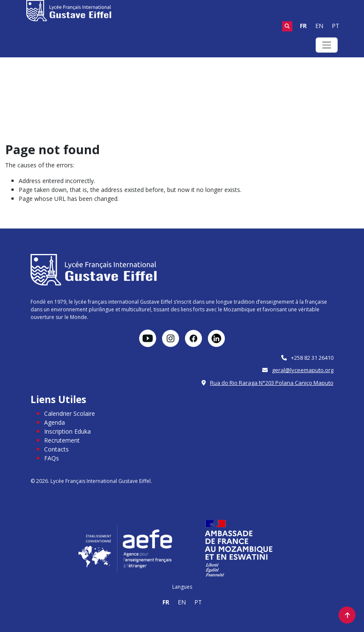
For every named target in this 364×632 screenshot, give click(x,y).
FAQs (52, 458)
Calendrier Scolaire (70, 413)
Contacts (56, 449)
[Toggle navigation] (327, 45)
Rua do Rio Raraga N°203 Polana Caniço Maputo (272, 383)
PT (336, 26)
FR (303, 26)
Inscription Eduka (67, 431)
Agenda (55, 422)
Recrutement (62, 440)
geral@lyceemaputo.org (303, 370)
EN (319, 26)
